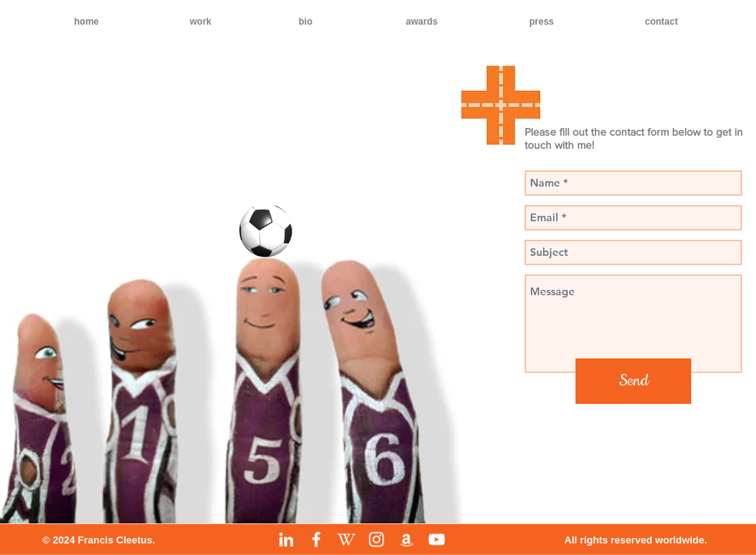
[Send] (633, 381)
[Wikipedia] (346, 540)
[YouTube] (437, 540)
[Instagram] (376, 540)
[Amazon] (407, 540)
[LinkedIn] (286, 540)
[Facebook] (316, 540)
